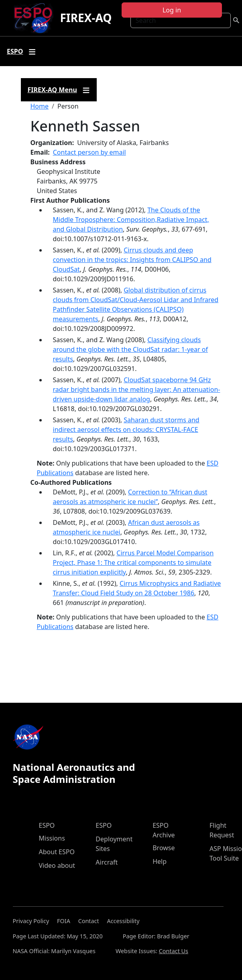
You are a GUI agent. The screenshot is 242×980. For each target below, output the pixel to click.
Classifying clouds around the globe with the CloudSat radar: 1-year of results (131, 349)
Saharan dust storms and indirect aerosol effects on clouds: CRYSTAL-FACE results (126, 430)
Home (40, 106)
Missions (52, 838)
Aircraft (107, 862)
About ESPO (57, 852)
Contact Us (174, 951)
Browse (164, 848)
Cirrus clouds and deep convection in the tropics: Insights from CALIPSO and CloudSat (132, 260)
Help (160, 861)
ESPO (47, 825)
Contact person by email (89, 152)
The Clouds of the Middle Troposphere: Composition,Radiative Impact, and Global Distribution (131, 220)
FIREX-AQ (86, 18)
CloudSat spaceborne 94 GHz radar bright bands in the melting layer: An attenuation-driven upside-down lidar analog (137, 389)
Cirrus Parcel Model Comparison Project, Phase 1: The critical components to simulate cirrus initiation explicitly (133, 563)
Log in (172, 10)
